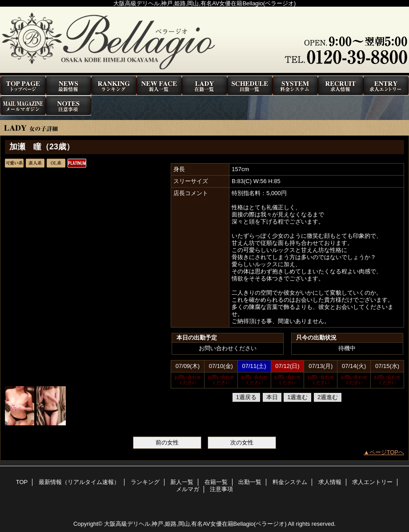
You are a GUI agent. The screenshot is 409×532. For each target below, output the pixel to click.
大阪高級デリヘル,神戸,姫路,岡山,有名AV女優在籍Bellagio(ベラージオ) (195, 524)
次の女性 (242, 442)
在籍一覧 (204, 86)
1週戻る (246, 397)
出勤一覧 (250, 86)
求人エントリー (386, 86)
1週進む (297, 397)
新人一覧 (159, 86)
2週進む (328, 397)
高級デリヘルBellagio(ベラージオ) (204, 41)
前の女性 (167, 442)
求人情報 (341, 86)
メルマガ (23, 106)
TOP (23, 86)
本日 (272, 397)
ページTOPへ (387, 452)
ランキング (114, 86)
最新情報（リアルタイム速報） (68, 86)
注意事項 (68, 106)
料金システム (295, 86)
